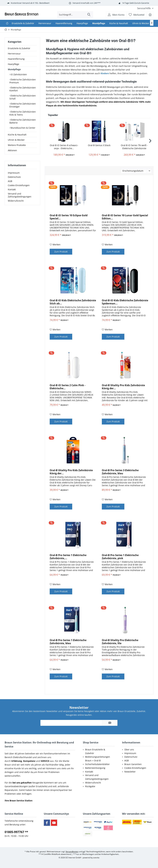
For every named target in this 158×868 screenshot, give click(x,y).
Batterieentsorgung (95, 768)
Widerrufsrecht (16, 201)
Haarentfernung (16, 59)
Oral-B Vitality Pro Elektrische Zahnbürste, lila (120, 642)
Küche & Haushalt (17, 135)
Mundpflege (14, 69)
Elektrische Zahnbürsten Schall (23, 97)
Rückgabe (90, 786)
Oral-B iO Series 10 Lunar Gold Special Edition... (125, 217)
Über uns (129, 750)
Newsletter (130, 772)
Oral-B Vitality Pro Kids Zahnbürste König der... (123, 387)
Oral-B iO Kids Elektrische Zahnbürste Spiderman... (125, 302)
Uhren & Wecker (16, 140)
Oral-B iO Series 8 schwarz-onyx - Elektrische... (64, 147)
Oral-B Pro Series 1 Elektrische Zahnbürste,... (68, 557)
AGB (10, 181)
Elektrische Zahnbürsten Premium (23, 81)
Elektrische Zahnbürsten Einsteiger (23, 105)
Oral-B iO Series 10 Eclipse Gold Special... (69, 217)
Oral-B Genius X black (99, 145)
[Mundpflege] (99, 23)
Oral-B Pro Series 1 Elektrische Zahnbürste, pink (120, 557)
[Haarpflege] (82, 23)
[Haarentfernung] (64, 23)
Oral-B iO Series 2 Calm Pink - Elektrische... (68, 387)
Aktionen (12, 150)
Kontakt (12, 189)
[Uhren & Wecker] (141, 23)
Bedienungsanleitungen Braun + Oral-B (98, 759)
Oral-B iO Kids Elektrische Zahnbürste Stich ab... (73, 302)
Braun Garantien (133, 764)
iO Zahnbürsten (18, 74)
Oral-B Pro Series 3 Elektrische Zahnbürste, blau (120, 472)
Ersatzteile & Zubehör (19, 48)
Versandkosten (72, 852)
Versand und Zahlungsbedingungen (20, 195)
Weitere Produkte (17, 145)
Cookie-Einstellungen (19, 185)
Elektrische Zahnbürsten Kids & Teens (23, 113)
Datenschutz (14, 177)
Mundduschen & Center (23, 128)
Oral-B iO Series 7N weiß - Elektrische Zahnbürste (134, 147)
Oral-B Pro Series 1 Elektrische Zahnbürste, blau (68, 642)
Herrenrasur (14, 54)
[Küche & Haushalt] (119, 23)
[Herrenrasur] (45, 23)
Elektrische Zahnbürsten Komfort (23, 89)
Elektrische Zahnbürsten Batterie (23, 121)
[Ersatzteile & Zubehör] (23, 23)
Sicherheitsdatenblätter (97, 764)
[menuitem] (144, 8)
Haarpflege (14, 64)
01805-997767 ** (16, 832)
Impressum (14, 173)
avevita (96, 858)
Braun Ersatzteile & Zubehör (95, 751)
